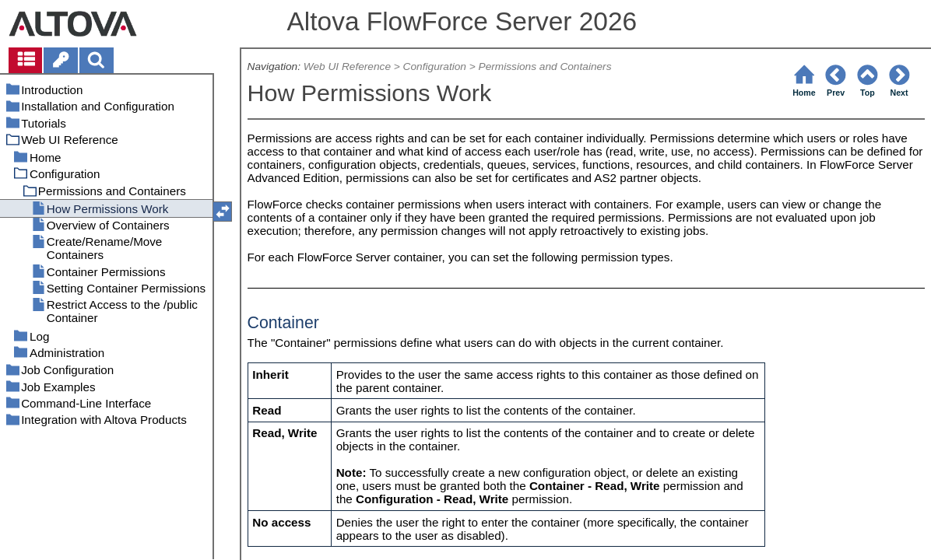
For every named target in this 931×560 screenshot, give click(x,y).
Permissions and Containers (545, 66)
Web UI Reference (347, 66)
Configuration (435, 66)
